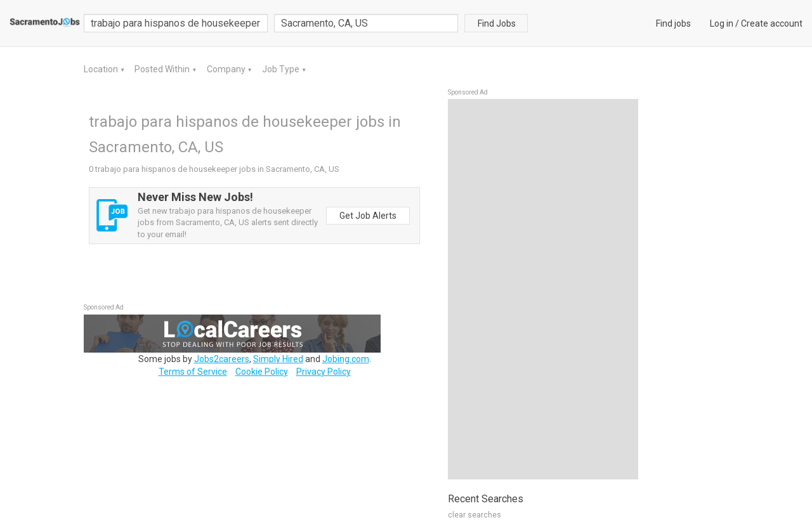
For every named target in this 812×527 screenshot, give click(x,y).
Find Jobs (497, 23)
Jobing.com (346, 359)
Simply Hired (278, 359)
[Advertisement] (543, 289)
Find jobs (673, 23)
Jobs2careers (222, 359)
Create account (772, 23)
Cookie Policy (262, 372)
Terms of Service (193, 372)
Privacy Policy (324, 372)
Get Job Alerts (368, 216)
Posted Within (163, 69)
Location (102, 69)
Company (227, 69)
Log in (722, 23)
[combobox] (366, 23)
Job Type (282, 69)
